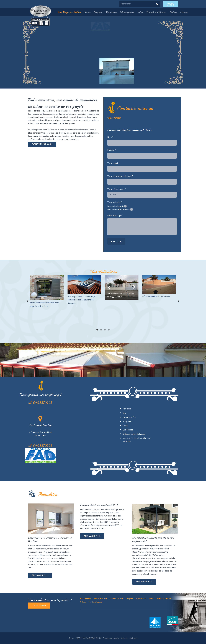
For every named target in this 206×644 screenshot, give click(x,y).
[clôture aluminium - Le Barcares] (159, 284)
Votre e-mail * (113, 163)
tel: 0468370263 (40, 403)
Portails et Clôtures (164, 599)
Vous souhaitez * (115, 202)
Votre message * (115, 216)
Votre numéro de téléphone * (120, 176)
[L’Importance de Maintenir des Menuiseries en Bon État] (51, 505)
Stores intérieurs (101, 599)
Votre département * (116, 189)
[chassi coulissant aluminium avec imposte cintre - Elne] (47, 287)
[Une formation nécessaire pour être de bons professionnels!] (155, 505)
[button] (27, 301)
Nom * (110, 137)
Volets (151, 599)
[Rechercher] (140, 4)
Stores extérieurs (116, 599)
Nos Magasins (86, 599)
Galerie (83, 602)
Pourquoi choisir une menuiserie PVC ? (99, 505)
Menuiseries (141, 599)
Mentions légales (95, 602)
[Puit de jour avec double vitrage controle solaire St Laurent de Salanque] (84, 284)
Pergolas (129, 599)
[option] (47, 291)
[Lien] (41, 16)
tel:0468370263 (114, 118)
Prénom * (111, 150)
